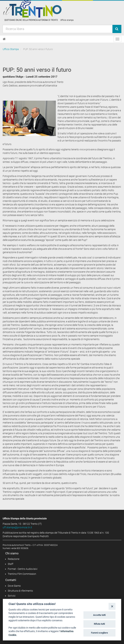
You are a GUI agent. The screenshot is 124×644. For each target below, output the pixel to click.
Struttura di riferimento (20, 591)
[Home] (4, 39)
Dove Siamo (14, 586)
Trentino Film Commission (22, 574)
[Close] (112, 606)
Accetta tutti (99, 615)
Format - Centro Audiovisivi (23, 569)
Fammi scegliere (99, 633)
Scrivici (12, 596)
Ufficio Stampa (11, 49)
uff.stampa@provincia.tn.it (17, 527)
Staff (11, 564)
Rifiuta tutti (99, 624)
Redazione (14, 559)
